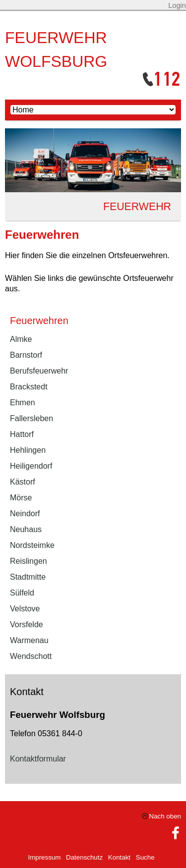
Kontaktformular (38, 759)
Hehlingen (28, 450)
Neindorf (25, 514)
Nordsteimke (32, 545)
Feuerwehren (39, 321)
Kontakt (119, 857)
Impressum (44, 857)
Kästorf (23, 482)
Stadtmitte (28, 577)
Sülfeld (22, 593)
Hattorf (22, 434)
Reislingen (29, 561)
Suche (145, 857)
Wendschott (31, 656)
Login (177, 5)
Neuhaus (26, 529)
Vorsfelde (27, 624)
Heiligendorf (31, 466)
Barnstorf (26, 355)
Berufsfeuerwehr (39, 371)
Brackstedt (29, 387)
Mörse (21, 498)
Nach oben (165, 816)
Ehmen (23, 403)
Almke (21, 339)
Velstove (25, 609)
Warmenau (29, 640)
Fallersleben (31, 418)
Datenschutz (84, 857)
